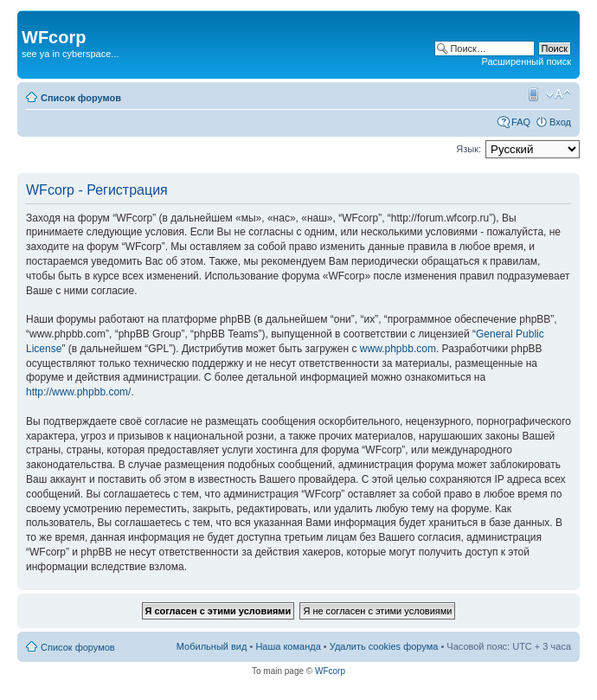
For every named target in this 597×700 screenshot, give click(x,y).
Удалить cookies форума (384, 646)
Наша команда (288, 646)
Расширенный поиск (526, 61)
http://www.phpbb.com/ (78, 392)
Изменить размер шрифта (558, 94)
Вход (560, 122)
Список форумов (81, 98)
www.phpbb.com (398, 349)
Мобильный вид (532, 94)
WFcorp (330, 671)
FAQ (521, 122)
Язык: (469, 149)
